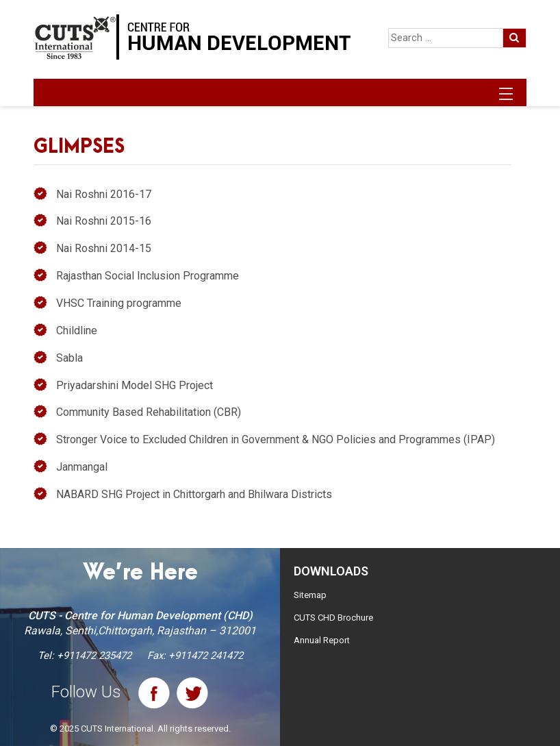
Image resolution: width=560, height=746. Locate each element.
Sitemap (310, 595)
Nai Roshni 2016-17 (104, 194)
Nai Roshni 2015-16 (104, 221)
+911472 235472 (94, 656)
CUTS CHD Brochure (333, 618)
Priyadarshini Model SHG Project (135, 385)
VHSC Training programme (119, 303)
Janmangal (82, 467)
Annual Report (322, 640)
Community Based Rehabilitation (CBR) (149, 412)
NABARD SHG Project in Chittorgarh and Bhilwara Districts (194, 494)
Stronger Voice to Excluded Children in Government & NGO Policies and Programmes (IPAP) (276, 439)
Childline (77, 331)
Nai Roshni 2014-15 (104, 248)
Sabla (69, 358)
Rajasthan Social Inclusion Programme (148, 276)
